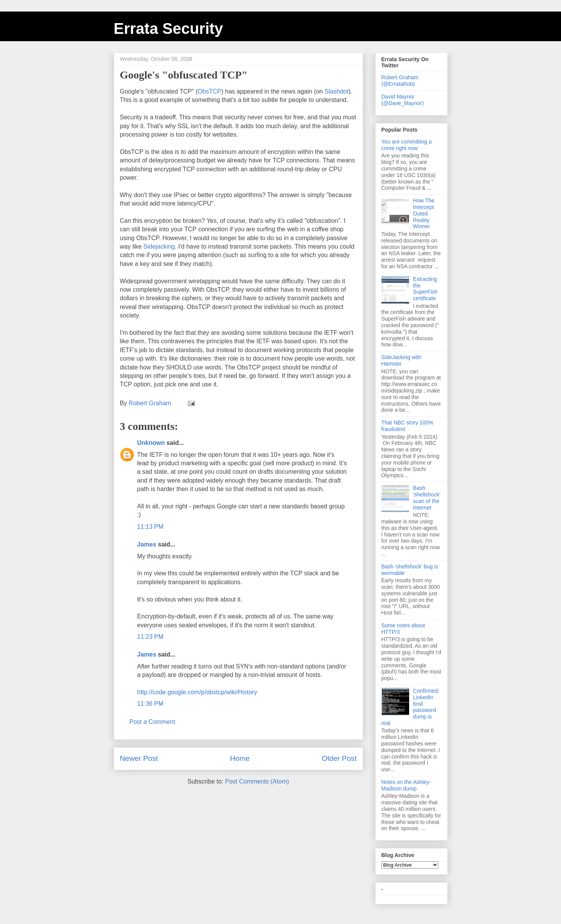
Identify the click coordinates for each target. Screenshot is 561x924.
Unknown (151, 443)
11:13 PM (150, 527)
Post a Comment (152, 722)
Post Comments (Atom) (257, 781)
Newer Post (139, 758)
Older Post (339, 758)
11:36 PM (150, 704)
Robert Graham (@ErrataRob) (400, 81)
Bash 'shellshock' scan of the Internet (427, 498)
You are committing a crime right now (407, 145)
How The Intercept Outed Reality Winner (424, 213)
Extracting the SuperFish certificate (425, 289)
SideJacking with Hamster (401, 360)
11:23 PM (150, 637)
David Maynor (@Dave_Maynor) (403, 100)
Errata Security (169, 28)
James (147, 544)
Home (240, 758)
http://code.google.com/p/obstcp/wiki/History (197, 692)
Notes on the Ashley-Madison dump (406, 785)
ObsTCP (209, 91)
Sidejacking (159, 246)
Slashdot (336, 91)
